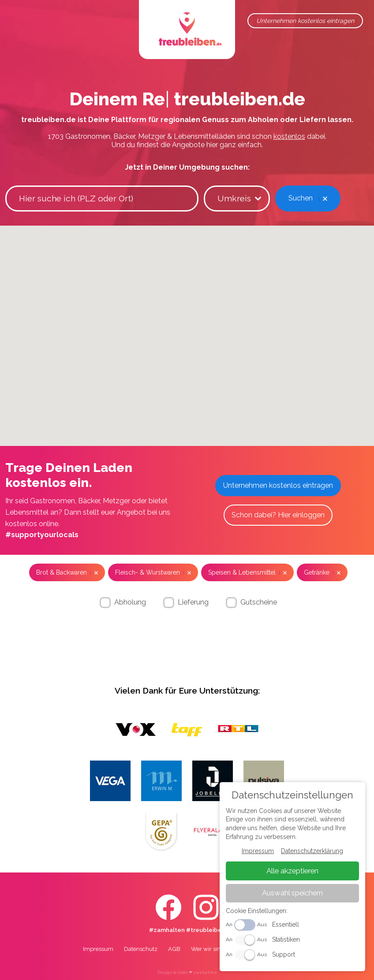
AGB (174, 949)
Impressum (98, 949)
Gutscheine (259, 602)
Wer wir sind (208, 949)
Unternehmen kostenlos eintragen (305, 21)
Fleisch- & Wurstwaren (148, 572)
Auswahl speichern (294, 894)
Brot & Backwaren (62, 572)
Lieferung (193, 602)
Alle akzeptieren (294, 872)
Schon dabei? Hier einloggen (278, 515)
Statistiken (287, 940)
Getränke (317, 572)
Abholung (130, 602)
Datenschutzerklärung (313, 853)
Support (285, 955)
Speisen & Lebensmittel (242, 572)
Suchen (301, 198)
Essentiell (287, 925)
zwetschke (205, 972)
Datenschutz (141, 949)
